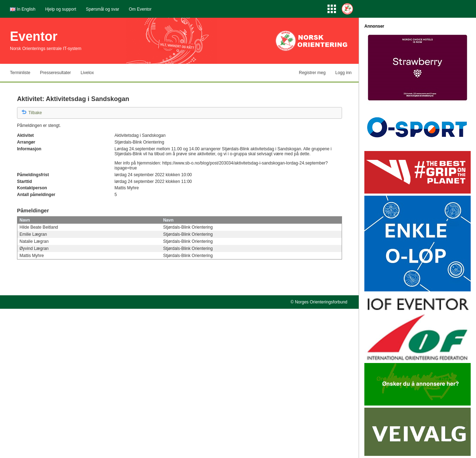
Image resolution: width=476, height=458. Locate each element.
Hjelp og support (60, 9)
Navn (25, 220)
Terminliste (20, 73)
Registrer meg (312, 73)
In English (26, 9)
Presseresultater (55, 73)
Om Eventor (140, 9)
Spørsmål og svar (102, 9)
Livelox (87, 73)
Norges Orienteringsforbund (321, 302)
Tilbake (35, 113)
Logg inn (343, 73)
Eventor (34, 36)
